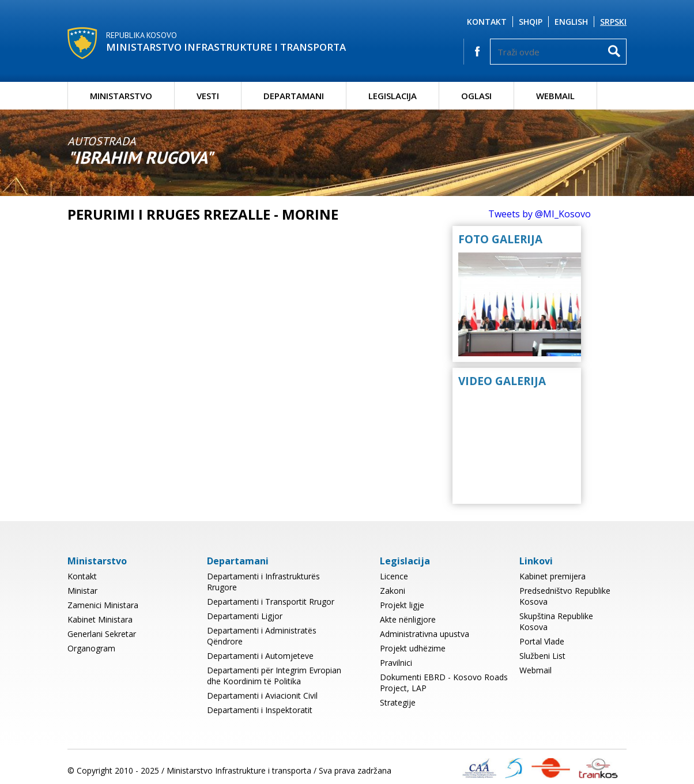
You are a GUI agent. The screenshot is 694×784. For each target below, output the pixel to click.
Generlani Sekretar (102, 634)
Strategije (398, 702)
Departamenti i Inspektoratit (260, 710)
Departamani (294, 96)
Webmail (555, 96)
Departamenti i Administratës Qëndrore (262, 636)
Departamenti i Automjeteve (260, 656)
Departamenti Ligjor (245, 616)
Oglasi (476, 96)
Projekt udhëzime (413, 648)
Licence (394, 576)
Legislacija (393, 96)
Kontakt (487, 22)
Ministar (82, 591)
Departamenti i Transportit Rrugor (271, 602)
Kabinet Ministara (100, 619)
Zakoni (393, 591)
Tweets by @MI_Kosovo (540, 214)
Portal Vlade (542, 641)
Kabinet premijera (552, 576)
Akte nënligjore (408, 619)
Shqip (531, 22)
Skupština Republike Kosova (556, 621)
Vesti (208, 96)
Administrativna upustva (425, 634)
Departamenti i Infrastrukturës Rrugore (263, 582)
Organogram (91, 648)
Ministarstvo (121, 96)
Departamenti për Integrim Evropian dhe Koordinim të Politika (274, 676)
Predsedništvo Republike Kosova (565, 596)
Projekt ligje (402, 605)
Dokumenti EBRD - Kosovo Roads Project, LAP (444, 683)
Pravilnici (396, 663)
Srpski (613, 22)
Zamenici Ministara (103, 605)
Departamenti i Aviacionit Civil (262, 696)
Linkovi (536, 561)
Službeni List (542, 656)
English (571, 22)
